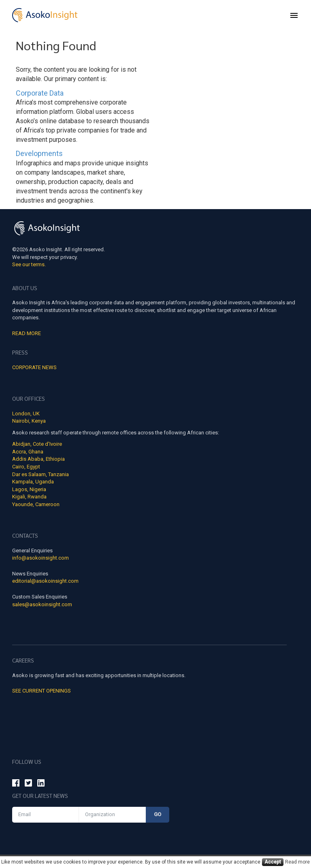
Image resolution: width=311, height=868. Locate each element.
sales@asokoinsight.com (42, 604)
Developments (39, 153)
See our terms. (29, 264)
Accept (273, 862)
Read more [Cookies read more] (297, 862)
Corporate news (34, 367)
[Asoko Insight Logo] (47, 230)
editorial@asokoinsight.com (45, 581)
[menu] (294, 15)
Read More (27, 333)
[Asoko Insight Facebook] (16, 784)
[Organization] (112, 815)
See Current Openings (42, 691)
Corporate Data (40, 93)
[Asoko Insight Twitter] (28, 784)
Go (158, 814)
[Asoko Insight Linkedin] (41, 784)
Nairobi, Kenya (29, 421)
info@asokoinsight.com (40, 558)
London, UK (26, 414)
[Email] (46, 815)
